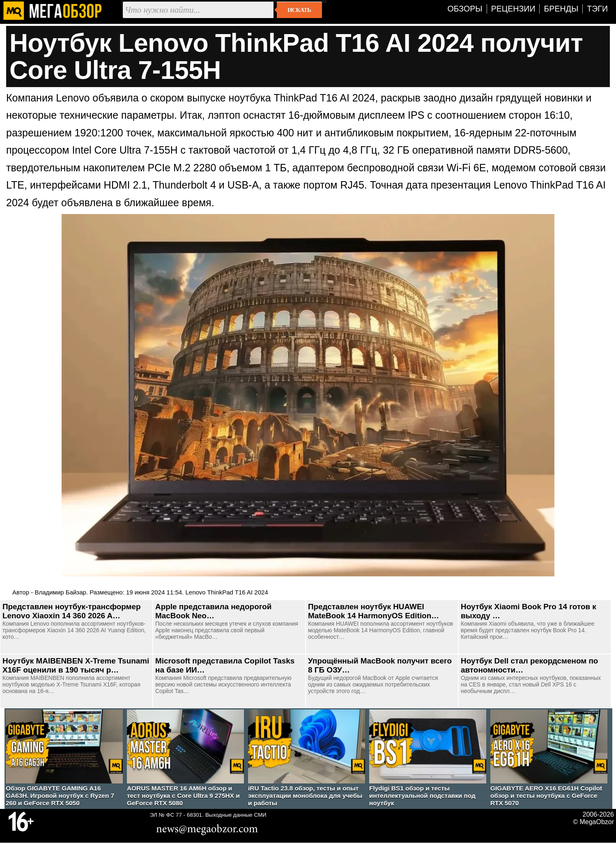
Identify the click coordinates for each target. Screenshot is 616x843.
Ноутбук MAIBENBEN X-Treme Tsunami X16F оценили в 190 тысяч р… (76, 665)
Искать (299, 10)
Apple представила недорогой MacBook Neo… (213, 611)
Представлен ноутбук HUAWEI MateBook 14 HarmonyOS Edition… (374, 611)
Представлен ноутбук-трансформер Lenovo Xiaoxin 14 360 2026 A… (72, 611)
